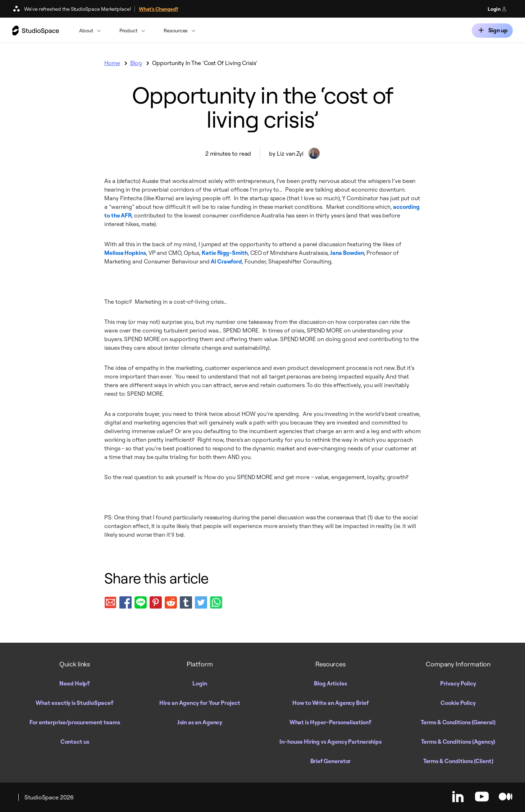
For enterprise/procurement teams (75, 722)
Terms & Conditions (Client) (458, 761)
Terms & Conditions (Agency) (458, 742)
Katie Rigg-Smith (225, 253)
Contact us (75, 742)
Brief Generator (331, 761)
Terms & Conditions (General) (458, 722)
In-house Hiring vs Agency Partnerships (330, 742)
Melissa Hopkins (125, 253)
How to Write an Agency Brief (330, 703)
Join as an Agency (200, 722)
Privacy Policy (458, 683)
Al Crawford (226, 261)
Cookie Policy (458, 703)
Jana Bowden (347, 253)
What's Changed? (159, 9)
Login (497, 9)
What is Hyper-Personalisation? (331, 722)
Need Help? (75, 683)
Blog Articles (330, 683)
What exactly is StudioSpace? (75, 703)
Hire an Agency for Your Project (200, 703)
